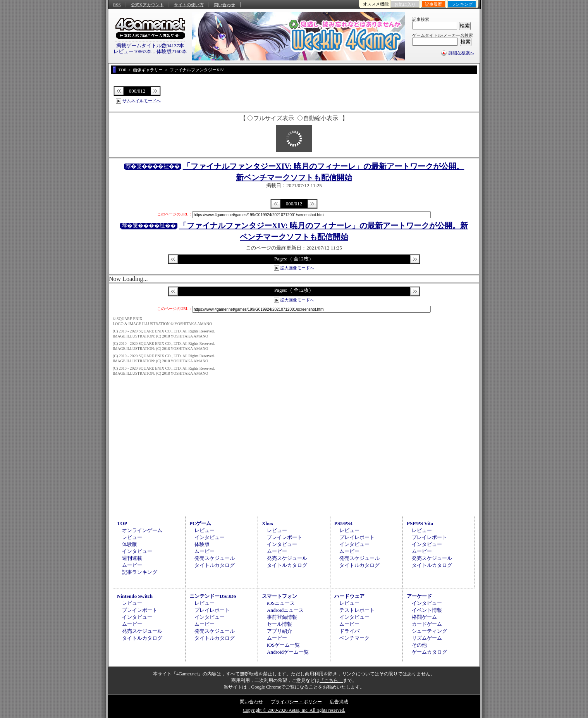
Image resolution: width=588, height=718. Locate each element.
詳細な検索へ (461, 53)
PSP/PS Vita (420, 523)
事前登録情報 (282, 617)
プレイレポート (285, 537)
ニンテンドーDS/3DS (213, 596)
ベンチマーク (354, 638)
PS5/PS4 (343, 523)
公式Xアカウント (147, 5)
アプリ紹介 (279, 631)
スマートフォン (279, 596)
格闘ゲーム (424, 617)
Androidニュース (285, 610)
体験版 (130, 544)
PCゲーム (200, 523)
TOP (122, 523)
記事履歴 (433, 4)
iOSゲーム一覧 (283, 645)
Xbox (268, 523)
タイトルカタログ (215, 565)
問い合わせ (224, 5)
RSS (117, 5)
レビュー (132, 537)
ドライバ (349, 631)
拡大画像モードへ (297, 268)
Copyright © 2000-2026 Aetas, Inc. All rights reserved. (294, 710)
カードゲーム (427, 624)
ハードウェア (349, 596)
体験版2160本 (172, 51)
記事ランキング (140, 572)
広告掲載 (339, 702)
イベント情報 (427, 610)
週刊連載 (132, 558)
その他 (419, 645)
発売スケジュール (215, 558)
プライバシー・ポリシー (296, 702)
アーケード (419, 596)
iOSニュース (281, 603)
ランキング (462, 4)
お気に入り (405, 4)
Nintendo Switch (135, 596)
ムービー (132, 565)
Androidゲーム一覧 (288, 652)
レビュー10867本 (132, 51)
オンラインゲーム (142, 530)
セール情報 (279, 624)
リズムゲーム (427, 638)
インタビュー (137, 551)
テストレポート (357, 610)
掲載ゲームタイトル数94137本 (150, 46)
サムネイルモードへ (142, 101)
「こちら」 (331, 680)
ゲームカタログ (429, 652)
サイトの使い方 (189, 5)
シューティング (429, 631)
